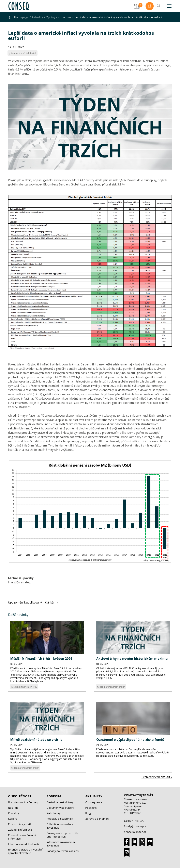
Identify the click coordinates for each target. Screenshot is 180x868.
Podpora (54, 796)
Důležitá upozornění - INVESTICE (60, 826)
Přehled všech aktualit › (157, 777)
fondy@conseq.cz (135, 826)
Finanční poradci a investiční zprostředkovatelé (25, 851)
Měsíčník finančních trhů (24, 687)
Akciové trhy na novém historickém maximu (132, 659)
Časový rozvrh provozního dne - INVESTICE (63, 835)
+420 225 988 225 (134, 821)
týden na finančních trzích (111, 687)
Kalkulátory (54, 813)
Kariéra (13, 819)
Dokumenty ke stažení (60, 808)
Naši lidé (13, 808)
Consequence (94, 802)
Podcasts (91, 808)
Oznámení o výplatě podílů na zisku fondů (130, 740)
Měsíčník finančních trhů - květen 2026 (41, 659)
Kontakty (14, 813)
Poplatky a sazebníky (60, 819)
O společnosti (20, 796)
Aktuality (37, 17)
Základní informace (20, 830)
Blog (88, 813)
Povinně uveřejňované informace (22, 837)
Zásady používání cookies (63, 851)
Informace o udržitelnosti (23, 844)
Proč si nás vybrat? (20, 824)
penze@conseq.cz (135, 832)
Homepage (21, 17)
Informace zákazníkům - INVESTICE (61, 844)
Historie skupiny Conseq (23, 802)
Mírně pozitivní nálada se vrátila (36, 740)
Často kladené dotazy (60, 802)
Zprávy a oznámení (59, 17)
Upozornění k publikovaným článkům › (33, 602)
